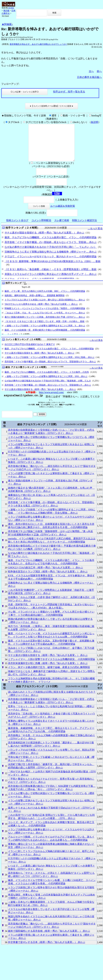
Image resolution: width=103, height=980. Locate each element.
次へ (91, 71)
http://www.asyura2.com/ (51, 400)
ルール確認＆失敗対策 (63, 213)
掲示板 (6, 11)
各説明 (95, 122)
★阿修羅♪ (7, 24)
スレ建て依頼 (62, 228)
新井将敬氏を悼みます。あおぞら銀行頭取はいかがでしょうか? (38, 44)
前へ (99, 71)
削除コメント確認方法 (84, 228)
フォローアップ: (10, 84)
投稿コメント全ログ (17, 228)
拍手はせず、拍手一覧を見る (69, 92)
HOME (11, 8)
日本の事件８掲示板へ (89, 77)
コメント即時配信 (41, 228)
